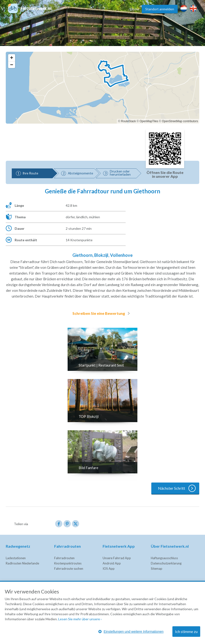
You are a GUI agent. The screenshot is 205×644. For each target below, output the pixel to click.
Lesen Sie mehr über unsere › (80, 619)
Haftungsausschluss (164, 558)
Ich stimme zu (186, 631)
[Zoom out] (12, 65)
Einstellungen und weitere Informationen (131, 632)
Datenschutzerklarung (166, 563)
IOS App (109, 569)
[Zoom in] (12, 58)
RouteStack (129, 121)
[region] (102, 88)
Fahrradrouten (64, 558)
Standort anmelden (160, 9)
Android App (112, 563)
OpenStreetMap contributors (180, 121)
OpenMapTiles (149, 121)
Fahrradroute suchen (69, 569)
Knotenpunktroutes (68, 563)
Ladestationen (16, 558)
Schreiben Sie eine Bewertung (102, 313)
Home (135, 9)
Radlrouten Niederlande (22, 563)
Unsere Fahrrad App (117, 558)
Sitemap (157, 569)
